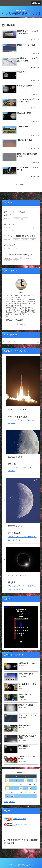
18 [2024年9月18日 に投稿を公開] (21, 788)
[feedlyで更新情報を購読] (21, 324)
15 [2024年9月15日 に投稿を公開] (8, 788)
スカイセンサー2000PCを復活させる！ (19, 236)
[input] (21, 342)
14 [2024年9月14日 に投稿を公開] (34, 784)
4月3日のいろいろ (11, 224)
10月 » (12, 802)
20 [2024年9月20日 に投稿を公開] (30, 788)
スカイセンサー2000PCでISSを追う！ (19, 255)
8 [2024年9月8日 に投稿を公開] (8, 784)
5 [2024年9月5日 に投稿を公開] (25, 780)
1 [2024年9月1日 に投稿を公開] (8, 780)
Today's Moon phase (10, 607)
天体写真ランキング (23, 824)
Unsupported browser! (21, 628)
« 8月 (6, 802)
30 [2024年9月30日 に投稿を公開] (12, 796)
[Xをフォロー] (18, 324)
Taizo (21, 292)
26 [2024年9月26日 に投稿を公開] (25, 792)
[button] (38, 342)
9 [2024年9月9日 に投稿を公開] (12, 784)
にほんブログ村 (20, 819)
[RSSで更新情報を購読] (24, 324)
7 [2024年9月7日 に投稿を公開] (34, 780)
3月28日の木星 (10, 245)
